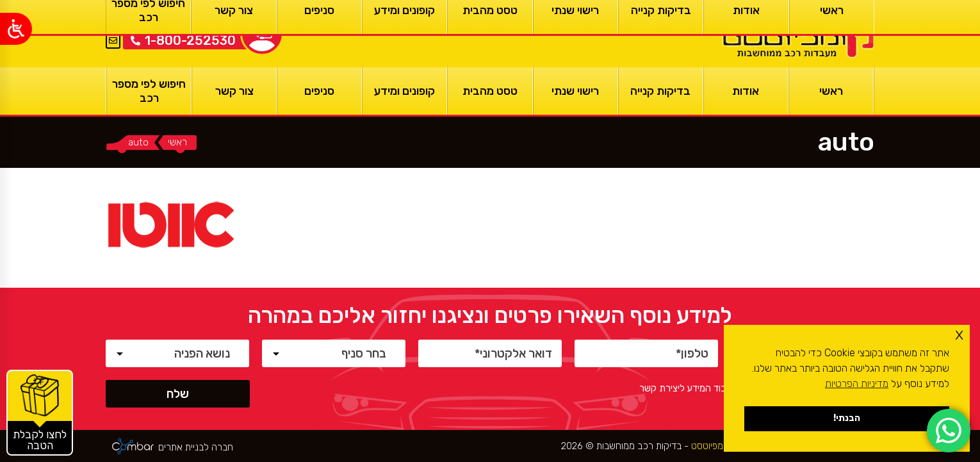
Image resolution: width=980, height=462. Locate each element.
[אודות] (746, 91)
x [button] (959, 334)
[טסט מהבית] (490, 91)
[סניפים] (319, 91)
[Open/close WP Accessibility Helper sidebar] (16, 29)
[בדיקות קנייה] (661, 91)
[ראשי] (796, 34)
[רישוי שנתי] (576, 91)
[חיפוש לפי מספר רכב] (149, 91)
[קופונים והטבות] (40, 413)
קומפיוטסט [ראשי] (710, 446)
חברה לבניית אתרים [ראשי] (196, 448)
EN (113, 25)
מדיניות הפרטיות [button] (857, 384)
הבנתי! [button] (847, 418)
